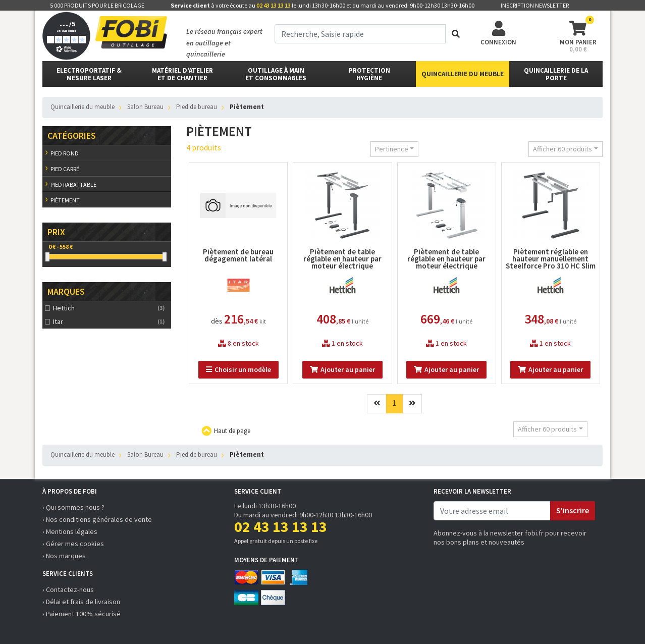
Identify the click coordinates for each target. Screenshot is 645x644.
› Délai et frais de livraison (81, 602)
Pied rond (65, 153)
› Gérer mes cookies (73, 544)
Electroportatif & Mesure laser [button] (89, 74)
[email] (492, 511)
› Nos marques (64, 556)
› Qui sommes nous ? (73, 507)
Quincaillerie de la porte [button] (556, 74)
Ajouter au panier (342, 369)
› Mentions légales (70, 531)
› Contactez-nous (68, 589)
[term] (360, 34)
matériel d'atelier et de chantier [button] (182, 74)
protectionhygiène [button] (369, 74)
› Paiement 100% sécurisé (82, 614)
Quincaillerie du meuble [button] (463, 74)
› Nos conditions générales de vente (97, 519)
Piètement (65, 200)
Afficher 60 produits (562, 149)
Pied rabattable (73, 184)
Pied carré (65, 169)
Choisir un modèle (238, 369)
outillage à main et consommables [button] (276, 74)
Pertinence (392, 149)
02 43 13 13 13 (274, 5)
